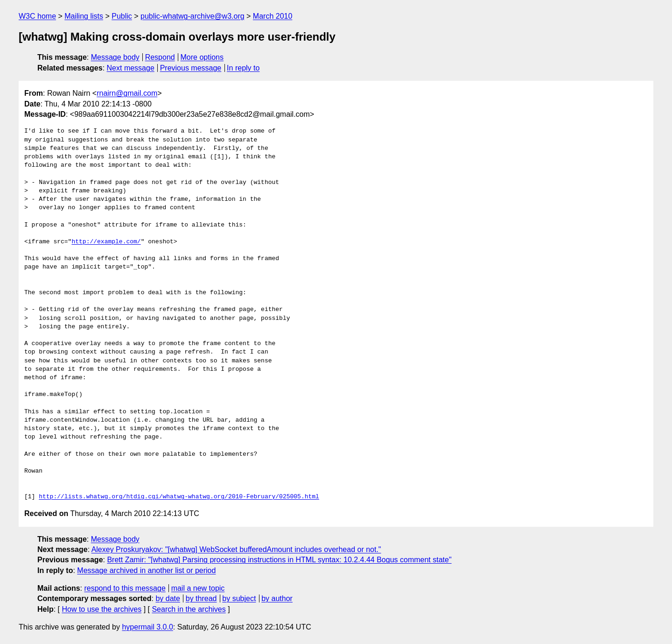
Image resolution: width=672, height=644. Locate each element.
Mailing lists (84, 16)
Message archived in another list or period (146, 570)
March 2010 (273, 16)
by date (168, 598)
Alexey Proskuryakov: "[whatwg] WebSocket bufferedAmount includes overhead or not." (236, 549)
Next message (131, 68)
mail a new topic (198, 588)
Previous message (191, 68)
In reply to (243, 68)
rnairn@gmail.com (127, 93)
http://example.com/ (106, 242)
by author (277, 598)
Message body (115, 57)
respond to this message (125, 588)
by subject (239, 598)
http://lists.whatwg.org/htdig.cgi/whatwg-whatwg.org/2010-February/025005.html (179, 497)
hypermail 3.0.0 (147, 627)
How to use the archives (101, 609)
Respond (160, 57)
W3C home (37, 16)
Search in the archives (189, 609)
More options (202, 57)
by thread (201, 598)
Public (122, 16)
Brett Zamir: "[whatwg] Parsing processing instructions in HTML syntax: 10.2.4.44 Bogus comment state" (279, 560)
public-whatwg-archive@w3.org (192, 16)
